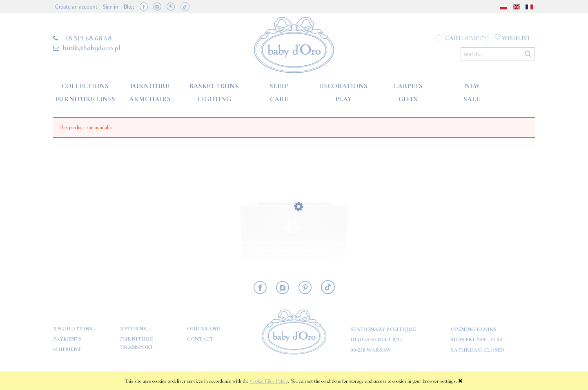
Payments (67, 339)
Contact (200, 339)
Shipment (67, 349)
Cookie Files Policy (269, 381)
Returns (133, 329)
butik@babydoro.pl (92, 48)
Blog (129, 7)
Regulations (73, 329)
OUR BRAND (204, 329)
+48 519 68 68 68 (87, 38)
